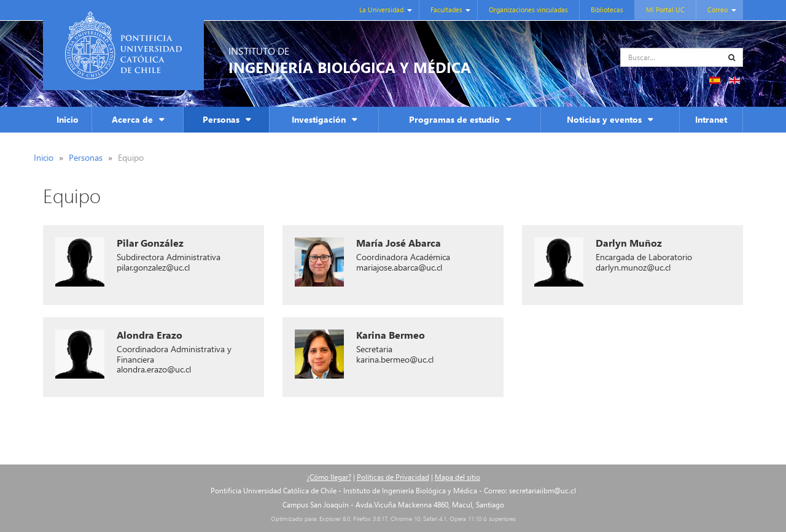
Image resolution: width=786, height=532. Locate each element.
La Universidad (381, 10)
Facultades (446, 10)
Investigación (319, 119)
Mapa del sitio (457, 477)
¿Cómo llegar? (329, 477)
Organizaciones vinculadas (528, 10)
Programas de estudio (454, 119)
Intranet (711, 119)
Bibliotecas (607, 10)
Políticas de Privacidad (393, 477)
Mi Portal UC (665, 10)
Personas (221, 119)
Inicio (68, 119)
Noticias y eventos (604, 119)
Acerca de (132, 119)
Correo (718, 10)
